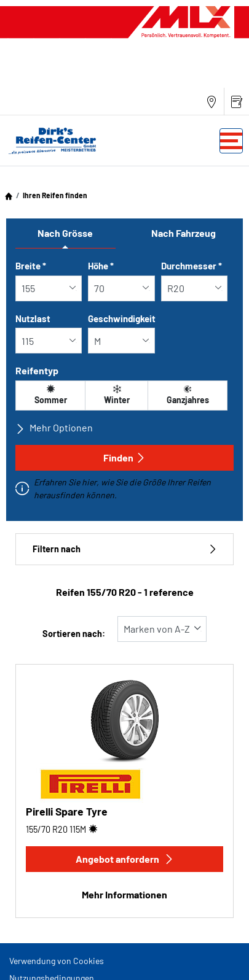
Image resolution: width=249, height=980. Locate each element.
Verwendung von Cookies (57, 961)
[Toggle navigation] (231, 141)
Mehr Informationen (124, 894)
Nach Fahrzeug (184, 233)
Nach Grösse (65, 233)
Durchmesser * (192, 266)
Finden (124, 457)
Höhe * (101, 266)
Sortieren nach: (74, 634)
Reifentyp (37, 370)
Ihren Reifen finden (55, 195)
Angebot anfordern (125, 859)
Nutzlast (33, 318)
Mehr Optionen (54, 428)
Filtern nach (124, 549)
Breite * (31, 266)
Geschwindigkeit (122, 318)
